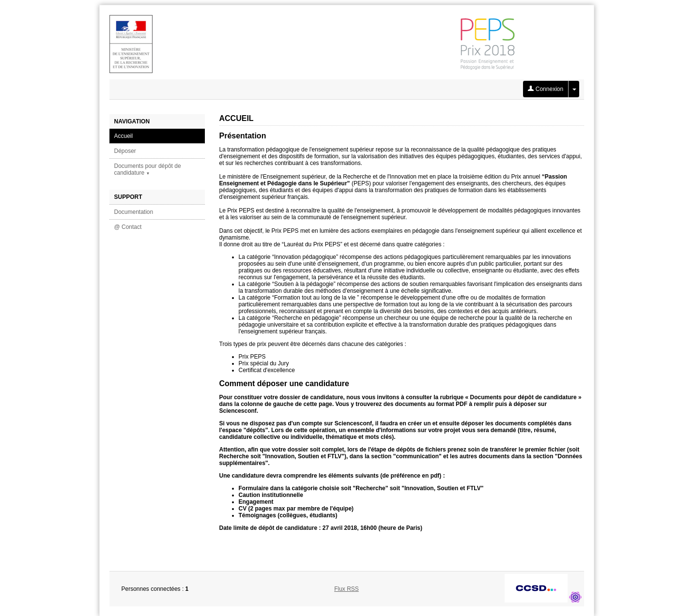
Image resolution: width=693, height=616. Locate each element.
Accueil (124, 136)
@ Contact (128, 227)
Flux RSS (346, 589)
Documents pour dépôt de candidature (148, 169)
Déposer (125, 151)
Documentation (134, 212)
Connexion (546, 89)
